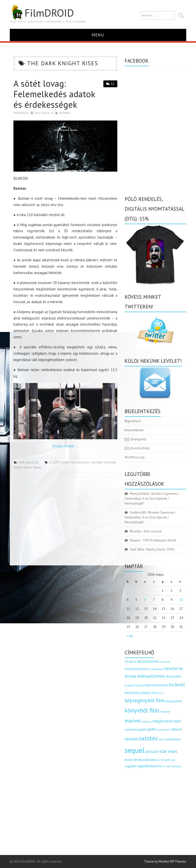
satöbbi (97, 462)
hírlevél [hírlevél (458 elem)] (177, 685)
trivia (37, 467)
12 (113, 84)
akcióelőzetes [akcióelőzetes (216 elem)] (148, 661)
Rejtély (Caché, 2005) (160, 549)
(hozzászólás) (137, 448)
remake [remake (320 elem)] (131, 739)
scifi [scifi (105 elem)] (161, 739)
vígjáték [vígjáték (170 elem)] (130, 766)
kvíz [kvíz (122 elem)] (161, 693)
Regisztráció (133, 421)
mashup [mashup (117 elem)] (147, 721)
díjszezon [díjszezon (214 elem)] (174, 676)
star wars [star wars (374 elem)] (168, 751)
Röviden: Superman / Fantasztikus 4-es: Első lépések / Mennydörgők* (152, 499)
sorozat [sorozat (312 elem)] (152, 751)
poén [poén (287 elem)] (152, 729)
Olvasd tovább (65, 446)
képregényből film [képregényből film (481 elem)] (144, 700)
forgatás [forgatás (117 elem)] (130, 685)
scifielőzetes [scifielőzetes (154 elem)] (172, 739)
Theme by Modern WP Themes (165, 862)
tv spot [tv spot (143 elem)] (166, 760)
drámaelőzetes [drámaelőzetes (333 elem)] (151, 676)
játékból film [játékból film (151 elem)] (149, 693)
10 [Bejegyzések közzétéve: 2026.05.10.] (181, 600)
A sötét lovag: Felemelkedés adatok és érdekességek (54, 94)
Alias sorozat (152, 531)
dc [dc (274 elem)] (181, 669)
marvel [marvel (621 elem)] (133, 721)
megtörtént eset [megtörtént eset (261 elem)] (167, 721)
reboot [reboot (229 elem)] (176, 729)
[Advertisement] (65, 520)
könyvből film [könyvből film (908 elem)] (142, 710)
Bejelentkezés (134, 430)
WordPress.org (135, 457)
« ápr (130, 636)
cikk (22, 462)
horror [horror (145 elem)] (140, 685)
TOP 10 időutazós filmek (159, 540)
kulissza (32, 462)
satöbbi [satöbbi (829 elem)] (148, 738)
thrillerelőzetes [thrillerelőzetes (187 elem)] (146, 760)
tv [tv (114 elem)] (159, 760)
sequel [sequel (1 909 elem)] (135, 750)
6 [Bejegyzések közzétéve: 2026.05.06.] (145, 600)
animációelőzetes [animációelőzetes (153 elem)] (137, 669)
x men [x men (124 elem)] (167, 766)
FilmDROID (42, 13)
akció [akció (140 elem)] (133, 661)
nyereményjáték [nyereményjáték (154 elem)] (136, 730)
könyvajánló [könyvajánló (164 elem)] (174, 701)
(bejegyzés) (135, 439)
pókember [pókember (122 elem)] (163, 730)
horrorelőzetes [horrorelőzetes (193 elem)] (156, 685)
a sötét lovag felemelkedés (70, 462)
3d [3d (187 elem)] (127, 661)
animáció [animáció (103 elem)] (165, 662)
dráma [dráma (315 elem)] (131, 676)
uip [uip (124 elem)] (173, 760)
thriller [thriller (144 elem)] (129, 760)
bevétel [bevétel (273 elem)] (171, 669)
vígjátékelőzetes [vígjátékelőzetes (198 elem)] (150, 766)
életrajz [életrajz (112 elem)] (177, 766)
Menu (98, 35)
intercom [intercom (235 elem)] (132, 692)
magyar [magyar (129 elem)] (165, 711)
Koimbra (65, 113)
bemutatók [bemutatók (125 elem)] (157, 669)
